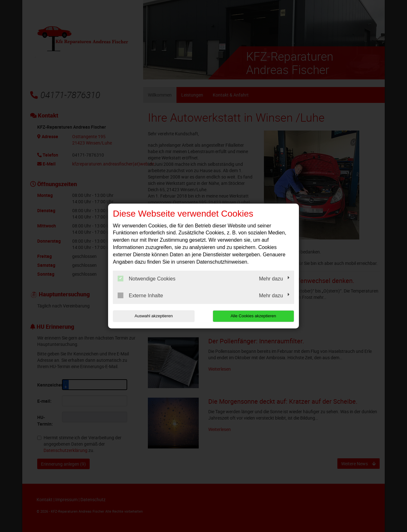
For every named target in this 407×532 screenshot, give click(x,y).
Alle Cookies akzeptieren (253, 316)
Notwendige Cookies (147, 279)
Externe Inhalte (140, 295)
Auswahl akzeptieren (154, 316)
